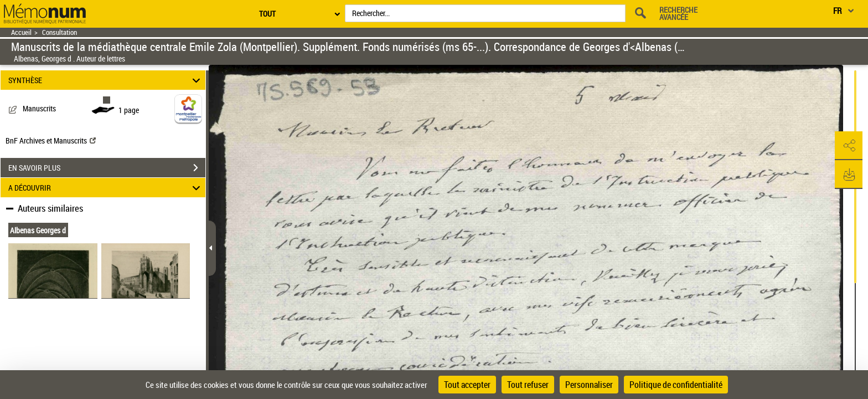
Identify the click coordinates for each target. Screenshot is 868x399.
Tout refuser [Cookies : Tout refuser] (528, 385)
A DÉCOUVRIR (106, 188)
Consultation (60, 32)
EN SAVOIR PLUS (107, 168)
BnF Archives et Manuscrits (51, 140)
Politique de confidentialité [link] (676, 385)
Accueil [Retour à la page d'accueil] (21, 32)
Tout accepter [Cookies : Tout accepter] (467, 385)
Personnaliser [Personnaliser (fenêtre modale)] (589, 385)
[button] (849, 146)
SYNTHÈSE (106, 80)
